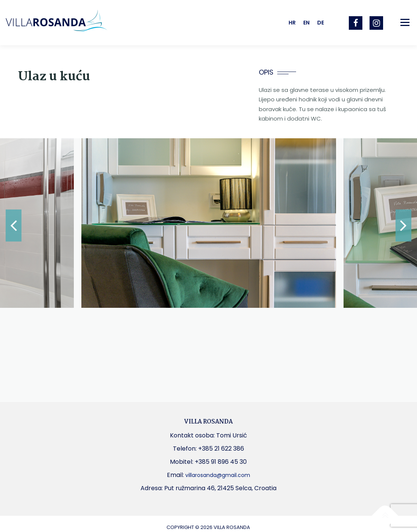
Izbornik (405, 22)
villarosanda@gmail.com (218, 475)
